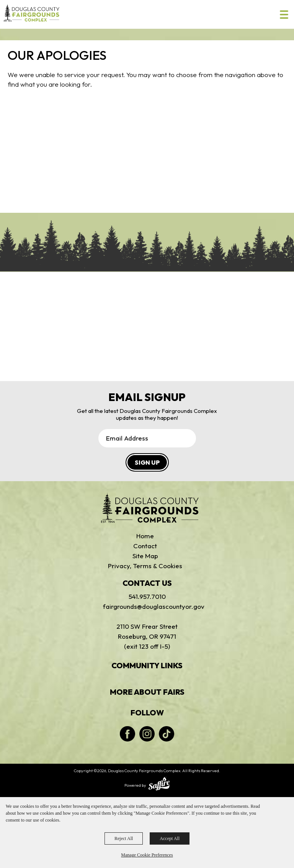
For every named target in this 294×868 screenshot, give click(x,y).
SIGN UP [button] (147, 462)
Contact (145, 546)
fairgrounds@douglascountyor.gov (147, 606)
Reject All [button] (124, 838)
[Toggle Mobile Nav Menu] (284, 15)
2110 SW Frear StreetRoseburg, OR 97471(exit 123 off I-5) (147, 636)
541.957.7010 (147, 596)
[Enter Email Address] (147, 438)
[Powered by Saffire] (159, 784)
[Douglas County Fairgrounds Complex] (32, 13)
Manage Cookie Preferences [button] (147, 855)
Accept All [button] (170, 838)
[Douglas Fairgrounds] (150, 508)
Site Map (145, 556)
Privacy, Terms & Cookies (145, 566)
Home (145, 536)
